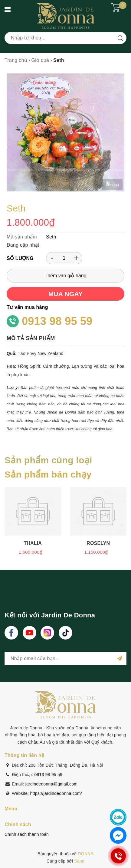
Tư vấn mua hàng (27, 307)
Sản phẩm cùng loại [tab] (48, 460)
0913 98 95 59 (57, 321)
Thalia (33, 543)
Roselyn (98, 543)
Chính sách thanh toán (27, 834)
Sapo (79, 861)
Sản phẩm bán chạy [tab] (48, 474)
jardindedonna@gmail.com (52, 784)
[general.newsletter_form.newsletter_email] (65, 659)
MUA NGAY (66, 294)
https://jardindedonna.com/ (56, 793)
